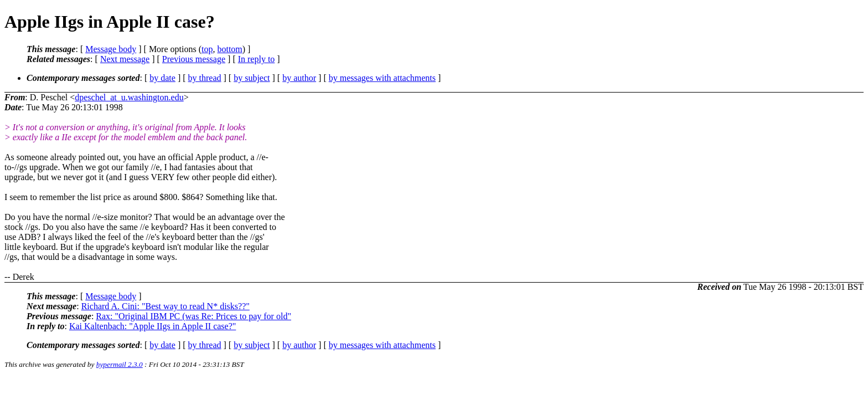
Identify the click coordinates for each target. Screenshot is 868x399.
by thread (205, 78)
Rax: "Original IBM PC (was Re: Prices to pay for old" (193, 316)
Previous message (194, 59)
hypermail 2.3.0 (120, 364)
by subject (252, 78)
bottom (229, 49)
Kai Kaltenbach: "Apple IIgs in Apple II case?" (153, 326)
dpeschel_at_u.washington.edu (129, 97)
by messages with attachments (382, 78)
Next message (125, 59)
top (207, 49)
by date (162, 78)
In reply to (257, 59)
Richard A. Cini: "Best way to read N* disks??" (166, 306)
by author (299, 78)
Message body (111, 49)
